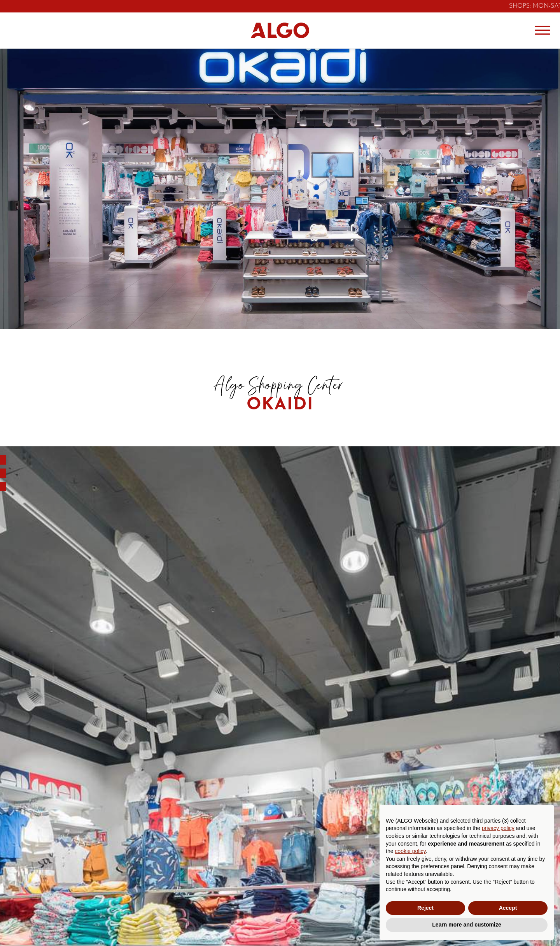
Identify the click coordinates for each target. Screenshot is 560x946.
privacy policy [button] (498, 828)
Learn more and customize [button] (466, 925)
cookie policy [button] (410, 851)
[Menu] (542, 30)
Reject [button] (425, 908)
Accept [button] (508, 908)
